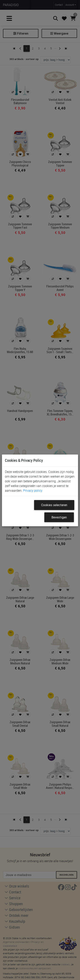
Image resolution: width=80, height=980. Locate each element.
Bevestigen (59, 517)
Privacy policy (33, 490)
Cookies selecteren (54, 505)
